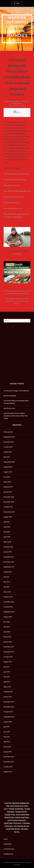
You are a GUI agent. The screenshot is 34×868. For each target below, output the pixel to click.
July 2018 (7, 522)
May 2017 (7, 587)
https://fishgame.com (11, 203)
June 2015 (7, 672)
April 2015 (7, 682)
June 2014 (7, 732)
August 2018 (8, 517)
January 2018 (8, 552)
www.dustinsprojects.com (13, 208)
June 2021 (7, 457)
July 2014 (7, 727)
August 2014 (8, 722)
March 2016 (7, 637)
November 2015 (9, 652)
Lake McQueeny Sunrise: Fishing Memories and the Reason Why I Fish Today (16, 416)
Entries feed (8, 844)
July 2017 (6, 577)
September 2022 (9, 437)
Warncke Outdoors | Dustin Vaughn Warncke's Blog (17, 29)
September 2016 (9, 612)
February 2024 (8, 432)
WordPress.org (8, 854)
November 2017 (9, 562)
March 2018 (7, 542)
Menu (18, 3)
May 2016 (7, 627)
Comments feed (9, 849)
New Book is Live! (9, 408)
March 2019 (7, 482)
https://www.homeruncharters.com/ (17, 174)
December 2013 (9, 757)
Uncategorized (20, 106)
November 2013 (9, 762)
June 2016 (7, 622)
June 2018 (7, 527)
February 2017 (8, 597)
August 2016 (8, 617)
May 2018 (7, 532)
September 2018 (9, 512)
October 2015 (8, 657)
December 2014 (9, 702)
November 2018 (9, 502)
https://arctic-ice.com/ (12, 185)
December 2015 (9, 647)
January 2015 (8, 697)
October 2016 (8, 607)
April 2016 (7, 632)
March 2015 (7, 687)
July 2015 (6, 667)
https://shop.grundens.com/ (14, 197)
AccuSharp (17, 254)
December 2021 (9, 442)
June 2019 (7, 477)
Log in (6, 839)
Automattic (17, 865)
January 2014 (8, 752)
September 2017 (9, 567)
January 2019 (8, 492)
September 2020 (9, 462)
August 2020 (8, 467)
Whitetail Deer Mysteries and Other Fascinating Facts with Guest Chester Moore (17, 301)
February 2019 (8, 487)
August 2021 (8, 452)
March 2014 (7, 747)
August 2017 (8, 572)
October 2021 (8, 447)
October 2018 (8, 507)
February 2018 (8, 547)
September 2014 (9, 717)
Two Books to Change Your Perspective (16, 391)
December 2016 (9, 602)
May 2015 (7, 677)
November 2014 (9, 707)
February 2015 (8, 692)
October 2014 (8, 712)
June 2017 (7, 582)
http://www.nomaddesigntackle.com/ (17, 191)
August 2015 (8, 662)
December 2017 (9, 557)
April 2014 (7, 742)
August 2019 (8, 472)
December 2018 (9, 497)
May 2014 (7, 737)
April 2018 (7, 537)
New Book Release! (10, 396)
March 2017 (7, 592)
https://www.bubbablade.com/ (15, 180)
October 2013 (8, 767)
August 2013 (8, 772)
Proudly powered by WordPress (12, 862)
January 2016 (8, 642)
